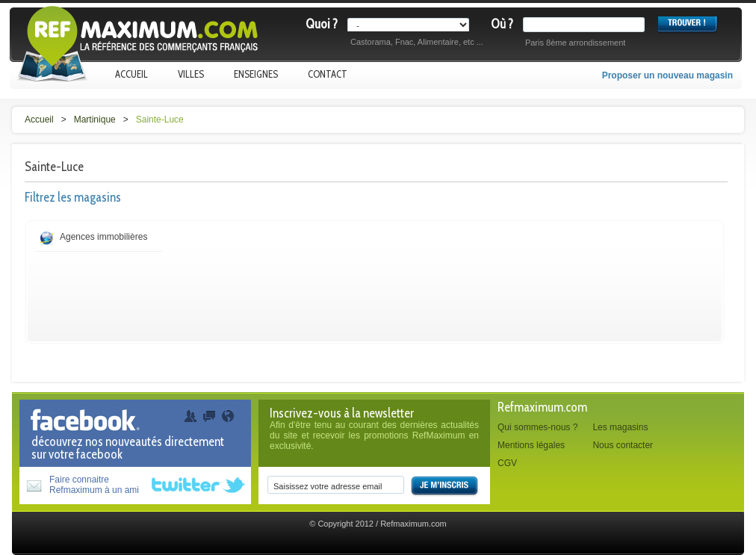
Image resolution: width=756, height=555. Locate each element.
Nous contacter (623, 445)
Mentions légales (531, 445)
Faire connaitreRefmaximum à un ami (94, 485)
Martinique (95, 120)
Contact (328, 74)
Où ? (502, 24)
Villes (191, 74)
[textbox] (587, 25)
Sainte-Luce (160, 120)
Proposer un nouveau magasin (667, 75)
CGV (507, 463)
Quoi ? (322, 24)
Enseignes (256, 74)
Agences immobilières (103, 237)
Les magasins (620, 427)
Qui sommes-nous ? (537, 427)
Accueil (131, 74)
